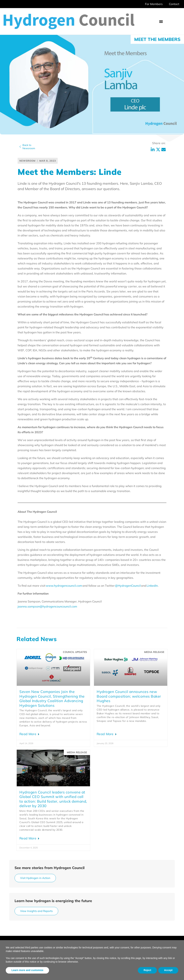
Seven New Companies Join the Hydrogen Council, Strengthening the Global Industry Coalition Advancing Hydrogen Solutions (52, 699)
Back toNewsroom (29, 147)
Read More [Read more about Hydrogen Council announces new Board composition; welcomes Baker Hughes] (106, 734)
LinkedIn (152, 586)
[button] (161, 21)
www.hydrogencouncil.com (64, 586)
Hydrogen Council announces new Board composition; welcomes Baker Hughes (129, 696)
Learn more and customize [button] (27, 970)
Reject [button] (147, 970)
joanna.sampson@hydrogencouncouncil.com (47, 606)
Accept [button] (168, 970)
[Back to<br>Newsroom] (20, 147)
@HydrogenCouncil (128, 586)
